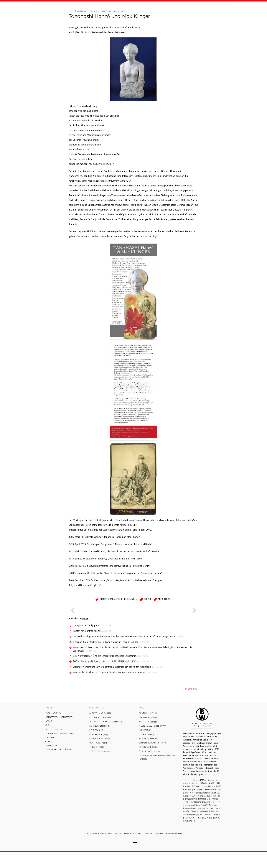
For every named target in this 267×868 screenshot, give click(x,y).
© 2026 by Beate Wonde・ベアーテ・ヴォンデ (103, 849)
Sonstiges (98, 758)
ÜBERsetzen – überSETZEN (59, 733)
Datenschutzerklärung (59, 765)
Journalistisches (106, 737)
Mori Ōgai (164, 615)
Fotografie (148, 763)
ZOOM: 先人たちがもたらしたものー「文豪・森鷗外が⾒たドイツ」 (113, 677)
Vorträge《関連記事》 (79, 634)
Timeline (190, 12)
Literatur (147, 750)
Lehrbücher (100, 742)
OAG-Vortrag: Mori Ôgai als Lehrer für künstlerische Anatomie (110, 672)
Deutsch (148, 729)
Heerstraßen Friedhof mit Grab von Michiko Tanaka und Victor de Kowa (115, 688)
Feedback (102, 733)
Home (71, 27)
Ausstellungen (54, 745)
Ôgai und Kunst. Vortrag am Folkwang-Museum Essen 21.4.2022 (111, 658)
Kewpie (148, 754)
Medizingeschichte (153, 742)
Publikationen (53, 729)
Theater (97, 763)
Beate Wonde (60, 12)
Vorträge (82, 27)
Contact (203, 12)
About (171, 12)
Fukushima (149, 767)
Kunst (148, 615)
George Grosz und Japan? (92, 641)
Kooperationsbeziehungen (60, 749)
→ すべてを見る (189, 705)
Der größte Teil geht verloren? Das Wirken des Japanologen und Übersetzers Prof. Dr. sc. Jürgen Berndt (130, 652)
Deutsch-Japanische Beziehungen (118, 615)
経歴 (180, 12)
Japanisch (148, 733)
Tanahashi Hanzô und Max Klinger (107, 27)
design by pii (129, 849)
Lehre (96, 746)
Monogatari (99, 750)
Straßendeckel (153, 758)
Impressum (51, 761)
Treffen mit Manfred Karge (92, 647)
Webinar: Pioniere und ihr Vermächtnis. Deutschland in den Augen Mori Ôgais (118, 683)
